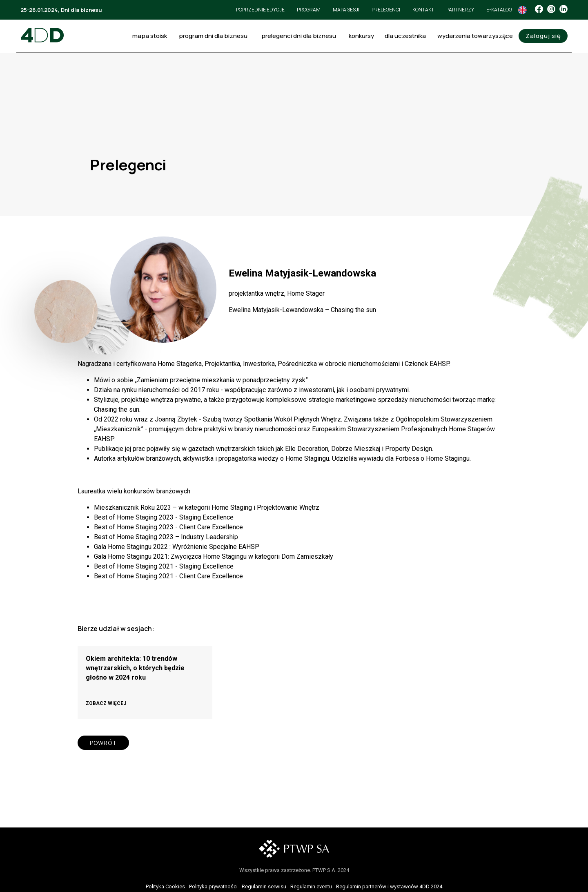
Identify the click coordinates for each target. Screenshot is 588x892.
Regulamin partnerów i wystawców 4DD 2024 (389, 886)
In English (522, 10)
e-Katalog (499, 10)
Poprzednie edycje (260, 10)
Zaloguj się (543, 36)
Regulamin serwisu (264, 886)
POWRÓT (103, 743)
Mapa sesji (346, 10)
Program (309, 10)
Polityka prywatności (213, 886)
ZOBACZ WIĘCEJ (106, 703)
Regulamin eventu (311, 886)
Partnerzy (460, 10)
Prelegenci (386, 10)
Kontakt (423, 10)
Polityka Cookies (165, 886)
